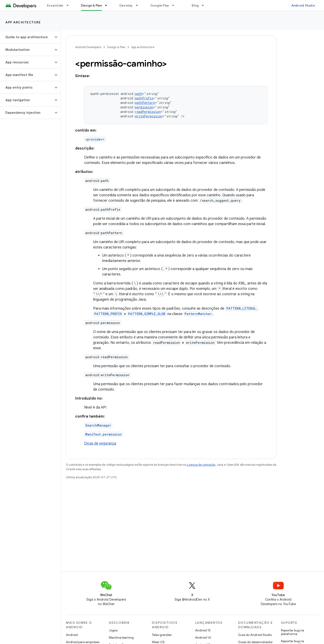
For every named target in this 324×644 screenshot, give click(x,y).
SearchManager (98, 425)
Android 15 (203, 630)
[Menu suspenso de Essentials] (70, 5)
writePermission (149, 116)
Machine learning (121, 637)
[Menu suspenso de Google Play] (175, 5)
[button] (27, 37)
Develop (126, 5)
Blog (195, 5)
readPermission (148, 112)
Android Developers (88, 47)
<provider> (95, 139)
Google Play (160, 5)
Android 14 (203, 637)
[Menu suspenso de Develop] (139, 5)
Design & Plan (116, 47)
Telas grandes (162, 635)
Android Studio (303, 5)
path (139, 94)
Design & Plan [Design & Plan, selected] (91, 5)
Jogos (113, 630)
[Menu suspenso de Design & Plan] (108, 5)
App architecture (23, 22)
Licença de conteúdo (201, 465)
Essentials (55, 5)
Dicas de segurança (100, 443)
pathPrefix (144, 98)
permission (144, 107)
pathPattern (145, 103)
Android (72, 635)
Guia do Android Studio (255, 635)
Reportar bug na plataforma (292, 632)
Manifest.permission (103, 434)
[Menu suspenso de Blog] (205, 5)
